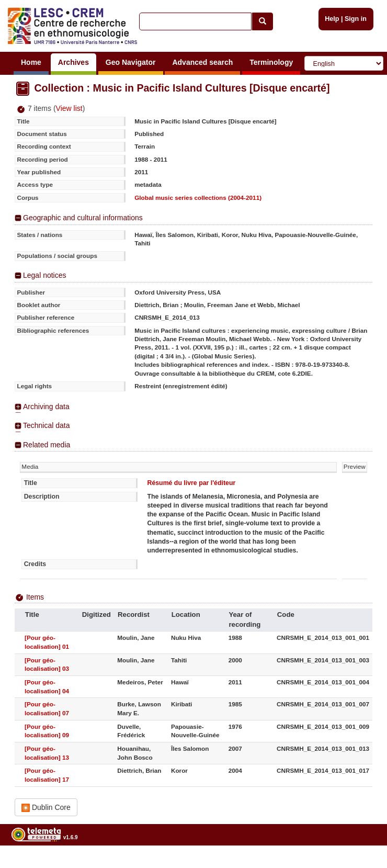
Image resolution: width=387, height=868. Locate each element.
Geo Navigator (131, 62)
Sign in (356, 19)
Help (332, 19)
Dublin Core (46, 808)
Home (31, 62)
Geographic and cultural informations (83, 218)
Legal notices (45, 275)
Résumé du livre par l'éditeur (191, 483)
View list (69, 108)
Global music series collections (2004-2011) (198, 198)
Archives (73, 62)
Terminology (271, 62)
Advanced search (202, 62)
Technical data (47, 425)
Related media (47, 445)
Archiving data (46, 407)
